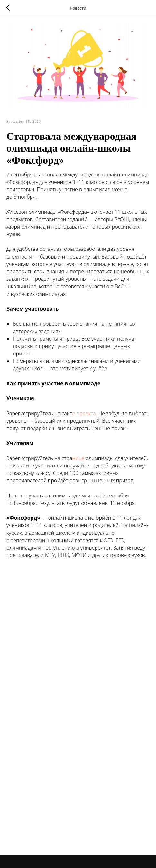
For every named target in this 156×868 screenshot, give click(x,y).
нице (78, 458)
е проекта (84, 413)
